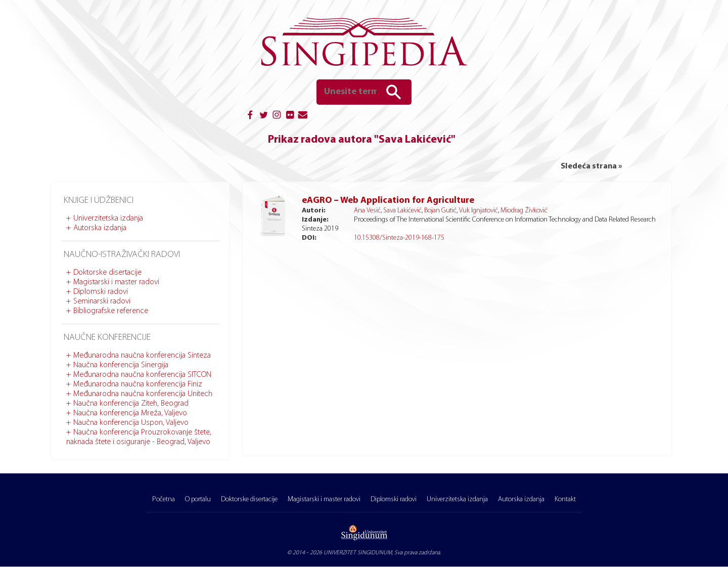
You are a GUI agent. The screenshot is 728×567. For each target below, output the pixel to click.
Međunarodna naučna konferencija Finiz (138, 384)
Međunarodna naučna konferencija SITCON (142, 375)
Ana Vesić (367, 211)
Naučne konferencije (107, 338)
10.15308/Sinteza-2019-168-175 (399, 238)
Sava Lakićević (402, 211)
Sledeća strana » (591, 166)
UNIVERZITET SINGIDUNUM (358, 553)
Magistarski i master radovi (116, 282)
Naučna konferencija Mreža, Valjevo (130, 413)
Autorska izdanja (100, 228)
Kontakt (565, 499)
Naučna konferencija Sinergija (121, 365)
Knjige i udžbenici (99, 201)
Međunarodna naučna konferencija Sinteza (142, 356)
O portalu (198, 499)
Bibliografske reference (111, 311)
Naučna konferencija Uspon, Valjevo (131, 423)
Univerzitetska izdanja (108, 219)
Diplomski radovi (101, 292)
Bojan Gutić (440, 211)
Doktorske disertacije (107, 273)
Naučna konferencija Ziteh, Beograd (131, 404)
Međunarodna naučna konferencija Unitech (143, 394)
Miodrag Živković (524, 211)
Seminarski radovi (102, 301)
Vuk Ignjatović (479, 211)
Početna (164, 499)
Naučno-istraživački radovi (122, 255)
